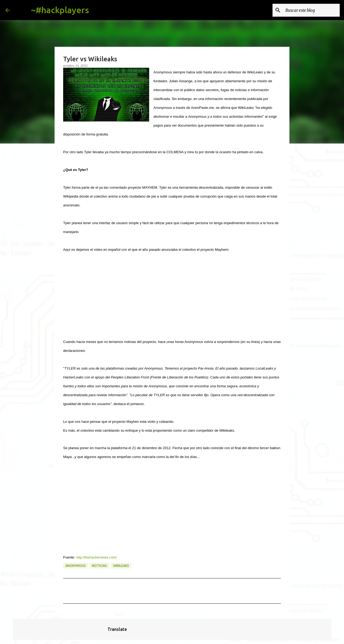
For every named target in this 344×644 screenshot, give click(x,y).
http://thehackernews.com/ (96, 557)
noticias (99, 566)
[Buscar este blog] (311, 10)
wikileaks (121, 566)
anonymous (76, 566)
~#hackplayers (60, 10)
